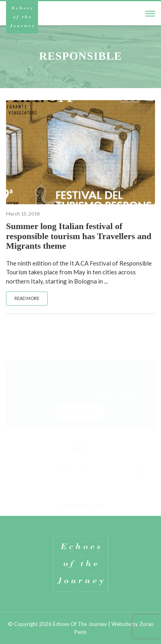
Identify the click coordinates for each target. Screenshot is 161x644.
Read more (27, 298)
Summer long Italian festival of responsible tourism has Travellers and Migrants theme (79, 236)
